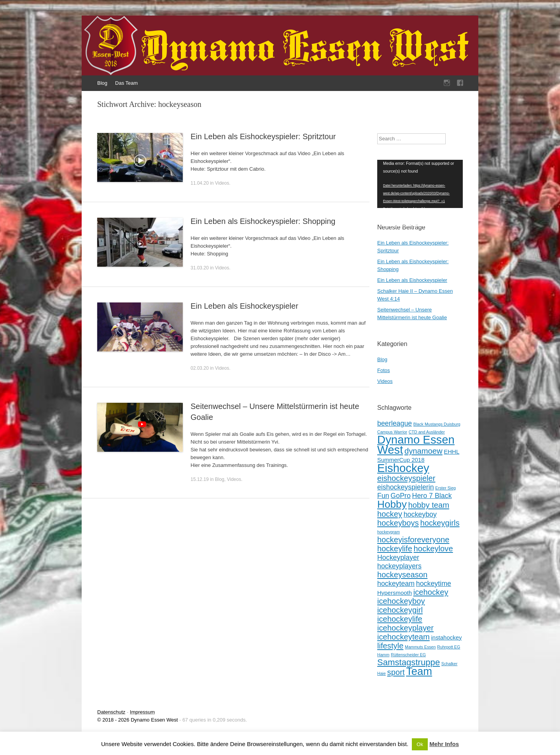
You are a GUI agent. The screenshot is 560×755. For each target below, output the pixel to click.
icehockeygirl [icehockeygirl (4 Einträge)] (400, 610)
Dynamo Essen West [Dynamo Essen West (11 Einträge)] (416, 445)
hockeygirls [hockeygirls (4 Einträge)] (440, 523)
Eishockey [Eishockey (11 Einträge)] (403, 468)
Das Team (126, 83)
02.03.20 (200, 368)
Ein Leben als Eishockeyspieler (244, 306)
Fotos (384, 370)
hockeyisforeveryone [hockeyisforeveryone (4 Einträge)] (413, 540)
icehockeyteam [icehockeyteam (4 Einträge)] (403, 637)
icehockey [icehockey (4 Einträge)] (431, 592)
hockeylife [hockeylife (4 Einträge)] (395, 549)
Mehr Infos (444, 744)
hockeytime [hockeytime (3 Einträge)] (434, 584)
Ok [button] (420, 744)
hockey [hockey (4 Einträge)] (390, 514)
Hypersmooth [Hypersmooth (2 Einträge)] (395, 593)
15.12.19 (200, 479)
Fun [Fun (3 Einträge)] (383, 496)
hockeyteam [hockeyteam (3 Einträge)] (396, 584)
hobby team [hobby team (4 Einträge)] (429, 505)
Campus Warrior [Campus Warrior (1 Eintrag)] (392, 432)
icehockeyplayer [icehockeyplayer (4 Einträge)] (405, 628)
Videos (222, 183)
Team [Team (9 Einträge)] (419, 671)
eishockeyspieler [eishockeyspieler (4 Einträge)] (406, 478)
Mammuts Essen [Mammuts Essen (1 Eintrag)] (420, 647)
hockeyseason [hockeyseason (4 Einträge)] (402, 575)
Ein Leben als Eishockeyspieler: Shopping (263, 221)
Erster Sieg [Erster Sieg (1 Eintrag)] (445, 488)
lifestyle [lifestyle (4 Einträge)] (390, 646)
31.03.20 (200, 268)
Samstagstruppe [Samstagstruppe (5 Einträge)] (409, 662)
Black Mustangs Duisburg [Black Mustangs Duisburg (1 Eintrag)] (437, 424)
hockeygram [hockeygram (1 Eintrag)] (388, 532)
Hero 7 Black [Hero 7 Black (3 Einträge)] (432, 496)
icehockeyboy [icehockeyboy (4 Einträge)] (401, 601)
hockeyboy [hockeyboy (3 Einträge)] (420, 514)
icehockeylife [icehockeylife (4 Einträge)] (400, 619)
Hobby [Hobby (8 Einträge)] (392, 504)
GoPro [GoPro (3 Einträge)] (401, 496)
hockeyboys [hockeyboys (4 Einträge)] (398, 523)
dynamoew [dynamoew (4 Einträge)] (423, 451)
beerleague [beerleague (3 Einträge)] (395, 423)
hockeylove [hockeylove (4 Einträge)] (433, 549)
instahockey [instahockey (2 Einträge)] (446, 637)
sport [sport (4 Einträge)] (396, 672)
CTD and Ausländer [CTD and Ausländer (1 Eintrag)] (427, 432)
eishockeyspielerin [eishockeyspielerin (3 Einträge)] (406, 487)
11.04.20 (200, 183)
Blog (102, 83)
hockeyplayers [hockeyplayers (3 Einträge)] (399, 566)
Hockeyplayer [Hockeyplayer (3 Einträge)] (398, 558)
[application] (420, 184)
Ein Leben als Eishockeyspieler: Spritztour (263, 136)
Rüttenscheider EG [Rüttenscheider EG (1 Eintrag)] (408, 655)
